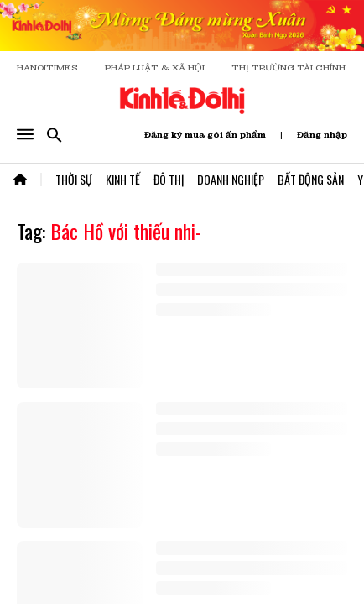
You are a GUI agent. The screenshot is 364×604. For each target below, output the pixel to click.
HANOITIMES (47, 68)
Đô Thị (169, 179)
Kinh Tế (123, 179)
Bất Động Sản (311, 179)
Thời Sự (74, 179)
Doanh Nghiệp (231, 179)
